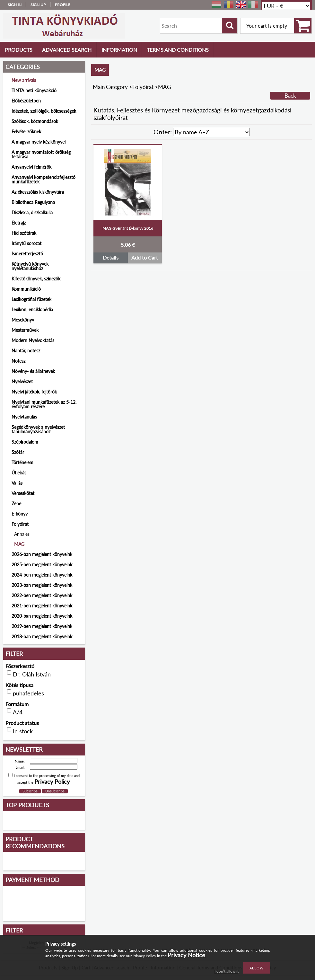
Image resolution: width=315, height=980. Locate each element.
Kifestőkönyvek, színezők (36, 279)
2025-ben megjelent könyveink (42, 565)
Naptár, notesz (26, 351)
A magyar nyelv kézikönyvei (39, 142)
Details (111, 257)
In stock (23, 731)
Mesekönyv (23, 320)
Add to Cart (145, 257)
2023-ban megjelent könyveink (42, 585)
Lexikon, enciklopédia (32, 309)
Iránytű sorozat (26, 243)
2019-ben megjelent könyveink (42, 626)
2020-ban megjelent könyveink (42, 616)
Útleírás (19, 473)
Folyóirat (143, 87)
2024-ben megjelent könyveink (42, 575)
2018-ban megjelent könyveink (42, 636)
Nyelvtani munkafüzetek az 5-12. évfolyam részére (44, 404)
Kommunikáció (26, 289)
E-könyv (20, 514)
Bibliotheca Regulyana (33, 202)
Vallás (17, 483)
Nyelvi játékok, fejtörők (34, 392)
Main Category (110, 87)
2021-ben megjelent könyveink (42, 606)
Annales (22, 534)
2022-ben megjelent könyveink (42, 595)
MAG (19, 544)
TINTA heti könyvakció (34, 90)
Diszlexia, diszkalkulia (32, 212)
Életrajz (19, 223)
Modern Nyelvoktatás (33, 340)
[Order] (211, 132)
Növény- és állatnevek (33, 371)
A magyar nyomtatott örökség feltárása (41, 154)
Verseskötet (23, 493)
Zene (16, 503)
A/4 (18, 712)
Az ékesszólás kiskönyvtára (38, 192)
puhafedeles (28, 693)
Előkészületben (26, 101)
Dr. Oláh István (32, 674)
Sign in (15, 5)
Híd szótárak (24, 233)
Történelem (22, 462)
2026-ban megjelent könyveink (42, 554)
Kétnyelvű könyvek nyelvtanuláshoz (30, 266)
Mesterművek (25, 330)
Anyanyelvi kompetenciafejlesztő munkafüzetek (44, 179)
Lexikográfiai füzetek (31, 299)
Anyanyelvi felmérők (31, 167)
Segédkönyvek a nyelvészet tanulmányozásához (38, 429)
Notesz (18, 361)
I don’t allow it (227, 971)
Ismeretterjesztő (27, 254)
